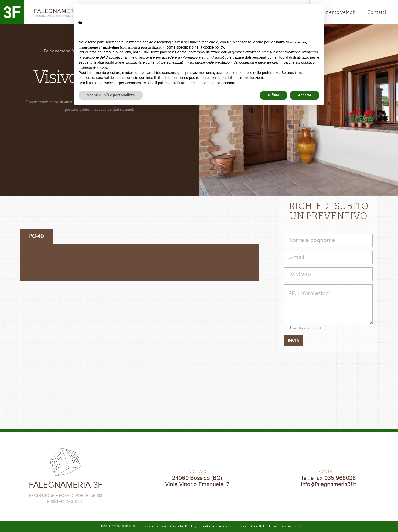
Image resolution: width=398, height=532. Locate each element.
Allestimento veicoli (333, 12)
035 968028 (340, 478)
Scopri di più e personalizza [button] (111, 95)
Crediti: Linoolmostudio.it (276, 526)
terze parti (159, 52)
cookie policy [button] (214, 47)
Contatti (377, 12)
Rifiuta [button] (274, 95)
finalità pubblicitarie (109, 62)
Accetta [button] (304, 95)
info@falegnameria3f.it (328, 484)
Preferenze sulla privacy (224, 526)
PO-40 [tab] (36, 236)
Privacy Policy (315, 328)
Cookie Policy (183, 526)
